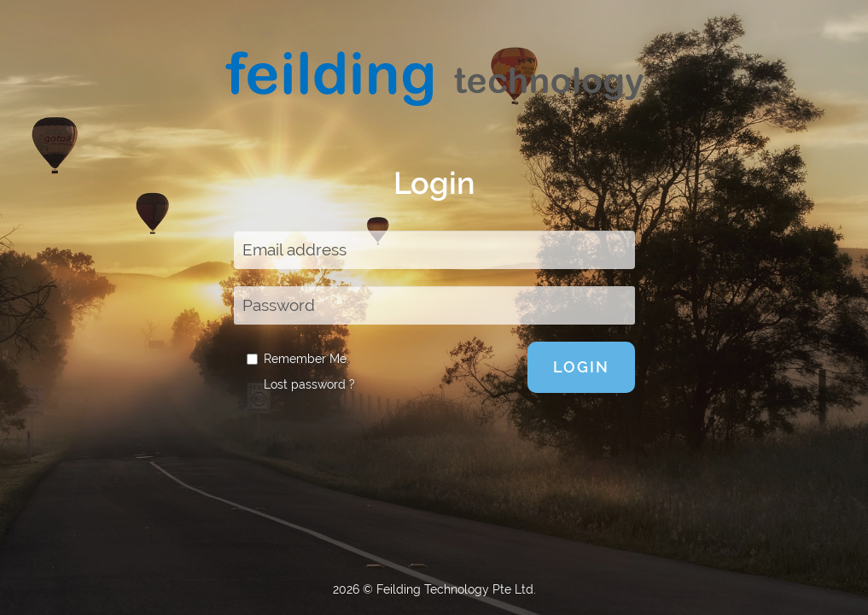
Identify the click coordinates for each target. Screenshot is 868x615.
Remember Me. (298, 359)
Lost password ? (309, 384)
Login (581, 367)
